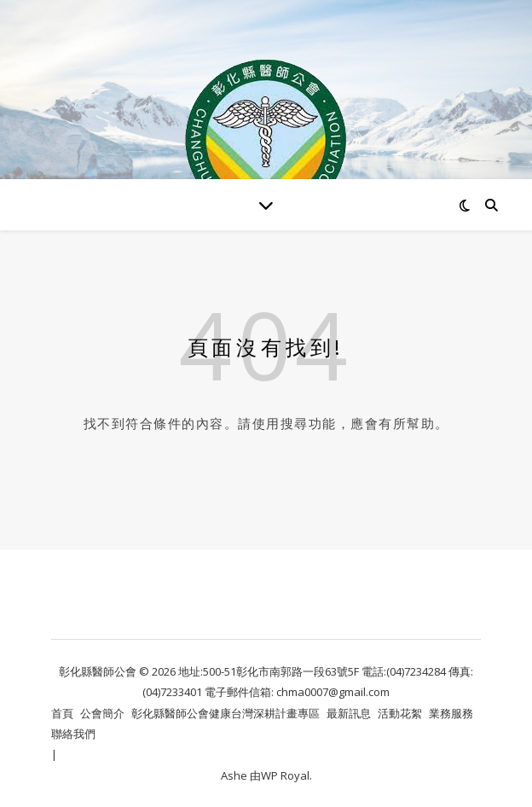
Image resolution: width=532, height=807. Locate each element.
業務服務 (451, 713)
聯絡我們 (73, 734)
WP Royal (285, 775)
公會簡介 (102, 713)
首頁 (62, 713)
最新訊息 (349, 713)
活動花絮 (400, 713)
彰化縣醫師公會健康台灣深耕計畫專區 (226, 713)
